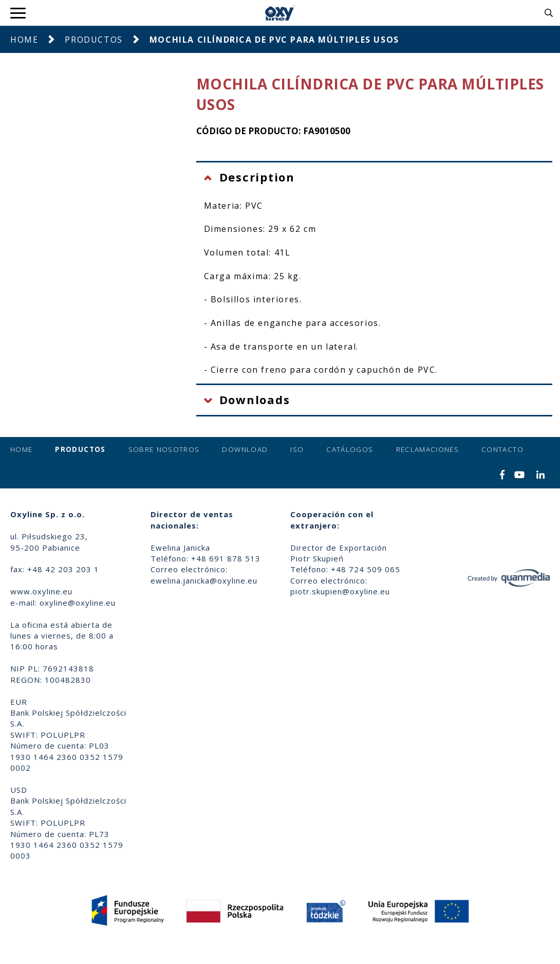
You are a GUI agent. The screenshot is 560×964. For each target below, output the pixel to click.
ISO (297, 449)
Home (24, 40)
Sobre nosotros (164, 449)
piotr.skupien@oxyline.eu (340, 591)
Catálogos (350, 449)
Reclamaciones (428, 449)
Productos (94, 40)
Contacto (502, 449)
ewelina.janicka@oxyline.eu (204, 580)
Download (245, 449)
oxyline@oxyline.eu (78, 603)
